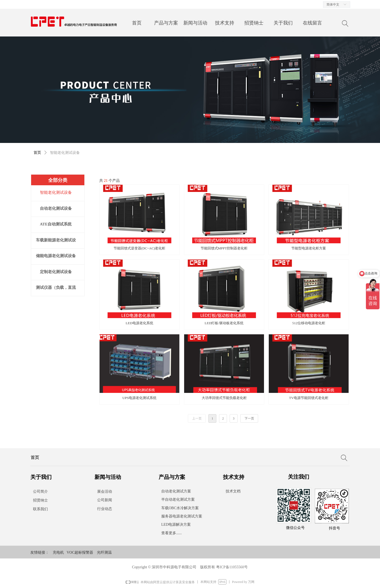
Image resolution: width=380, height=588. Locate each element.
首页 (137, 23)
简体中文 (333, 5)
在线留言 (312, 23)
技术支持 (225, 23)
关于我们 (283, 23)
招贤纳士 (254, 23)
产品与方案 (166, 23)
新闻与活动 (195, 23)
